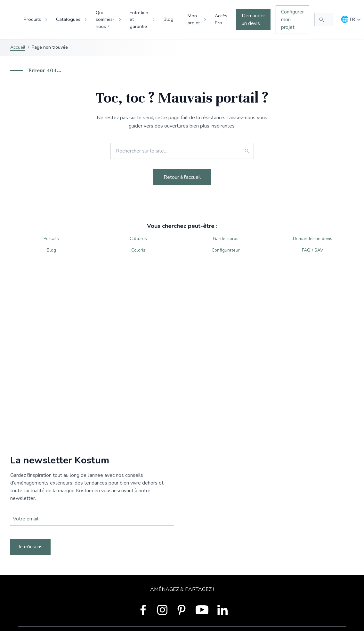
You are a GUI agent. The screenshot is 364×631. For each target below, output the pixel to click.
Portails (51, 239)
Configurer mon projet (292, 20)
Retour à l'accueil (182, 177)
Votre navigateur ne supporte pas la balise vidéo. (182, 505)
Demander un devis (253, 20)
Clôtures (138, 239)
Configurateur (226, 250)
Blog (51, 250)
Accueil (18, 47)
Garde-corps (226, 239)
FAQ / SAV (313, 250)
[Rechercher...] (324, 20)
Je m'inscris (30, 547)
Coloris (138, 250)
